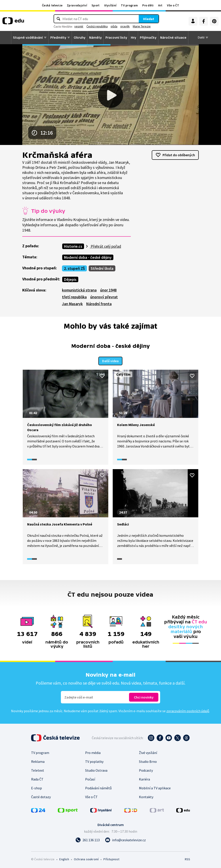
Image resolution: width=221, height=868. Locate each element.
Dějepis (70, 279)
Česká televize (52, 5)
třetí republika (74, 297)
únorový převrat (104, 297)
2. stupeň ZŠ (74, 268)
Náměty (95, 38)
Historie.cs (73, 246)
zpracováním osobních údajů (188, 710)
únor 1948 (108, 290)
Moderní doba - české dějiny (88, 257)
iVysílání (110, 5)
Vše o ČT (173, 5)
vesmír (86, 26)
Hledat (142, 19)
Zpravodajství (77, 5)
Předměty (58, 38)
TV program (129, 5)
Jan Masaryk (72, 304)
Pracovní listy (116, 38)
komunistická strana (79, 290)
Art (160, 5)
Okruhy (80, 38)
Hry (133, 38)
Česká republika (104, 26)
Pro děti (148, 5)
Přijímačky (148, 38)
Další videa (110, 360)
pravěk (132, 26)
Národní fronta (99, 304)
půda (121, 26)
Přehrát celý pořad (105, 246)
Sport (96, 5)
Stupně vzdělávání (28, 38)
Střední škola (102, 268)
